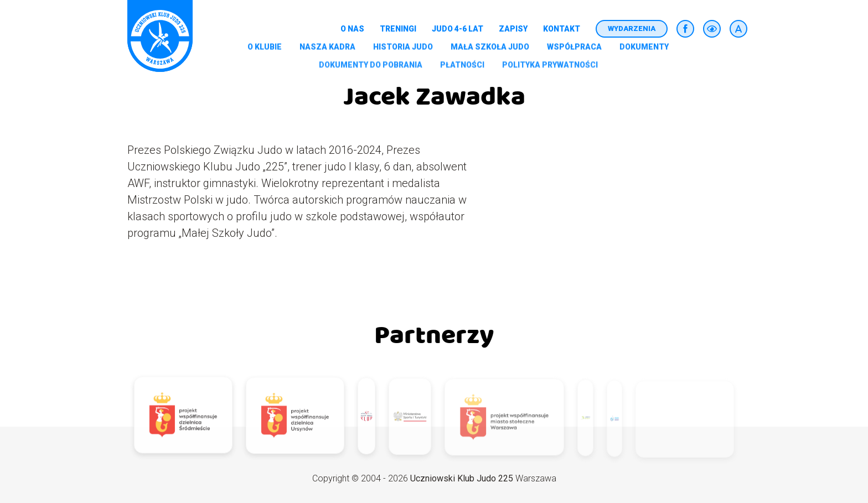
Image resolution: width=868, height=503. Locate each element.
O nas (352, 29)
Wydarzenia (632, 28)
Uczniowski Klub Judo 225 (462, 478)
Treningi (398, 29)
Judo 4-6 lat (458, 29)
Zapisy (513, 29)
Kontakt (562, 29)
